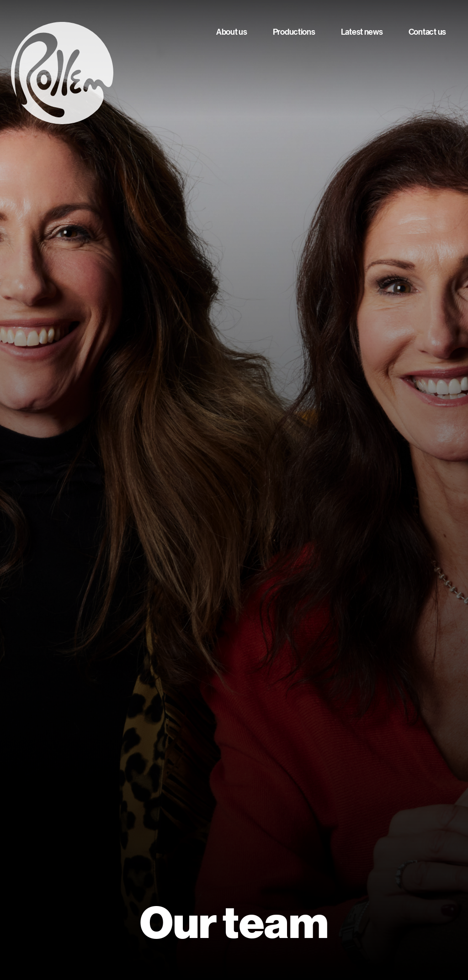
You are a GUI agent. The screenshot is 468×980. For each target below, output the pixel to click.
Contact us (427, 32)
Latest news (362, 32)
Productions (294, 32)
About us (232, 32)
